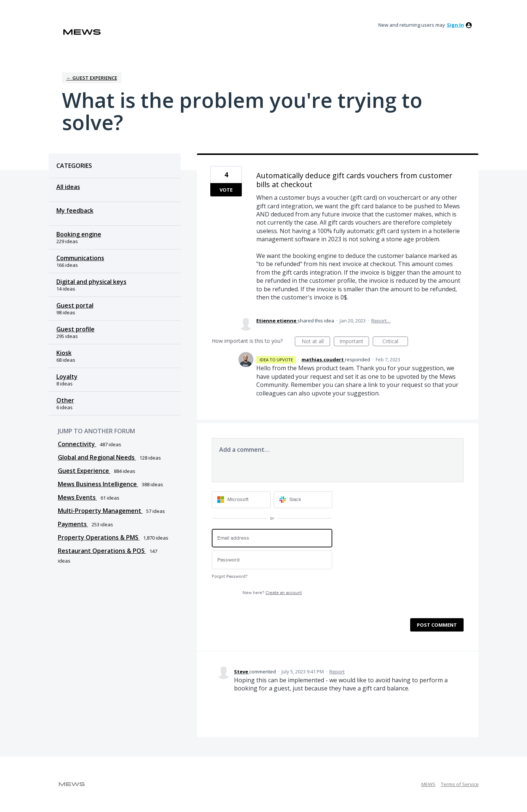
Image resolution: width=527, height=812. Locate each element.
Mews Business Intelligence (98, 484)
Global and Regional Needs (97, 457)
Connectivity (77, 444)
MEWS (428, 784)
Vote (226, 190)
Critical (395, 342)
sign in (455, 25)
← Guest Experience (92, 78)
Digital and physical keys (91, 282)
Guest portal (75, 305)
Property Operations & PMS (99, 537)
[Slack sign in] (303, 500)
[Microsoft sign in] (241, 500)
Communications (80, 258)
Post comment (437, 625)
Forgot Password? (230, 576)
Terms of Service (460, 784)
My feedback (75, 211)
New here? (272, 593)
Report (337, 672)
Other (65, 400)
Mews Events (78, 497)
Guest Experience (84, 471)
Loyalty (67, 377)
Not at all (316, 342)
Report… (381, 321)
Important (354, 342)
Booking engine (79, 234)
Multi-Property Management (100, 511)
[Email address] (272, 538)
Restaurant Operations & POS (102, 551)
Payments (73, 524)
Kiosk (64, 353)
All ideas (68, 187)
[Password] (272, 560)
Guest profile (75, 329)
